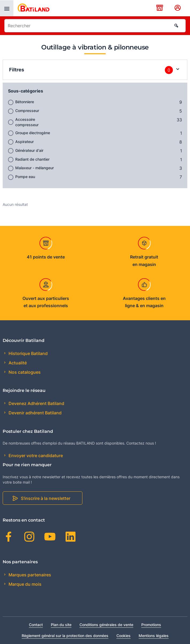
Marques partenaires (29, 575)
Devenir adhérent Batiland (35, 413)
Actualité (17, 363)
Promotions (151, 625)
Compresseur (27, 111)
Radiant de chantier (32, 159)
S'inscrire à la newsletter (46, 498)
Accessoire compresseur (27, 122)
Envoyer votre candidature (35, 456)
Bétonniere (25, 102)
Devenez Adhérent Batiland (36, 403)
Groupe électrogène (33, 133)
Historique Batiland (28, 353)
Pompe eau (25, 177)
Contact (36, 625)
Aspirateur (24, 142)
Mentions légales (154, 636)
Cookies (123, 636)
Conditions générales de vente (106, 625)
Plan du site (61, 625)
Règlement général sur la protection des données (65, 636)
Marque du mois (24, 584)
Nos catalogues (24, 372)
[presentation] (7, 8)
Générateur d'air (29, 150)
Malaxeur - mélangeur (35, 168)
